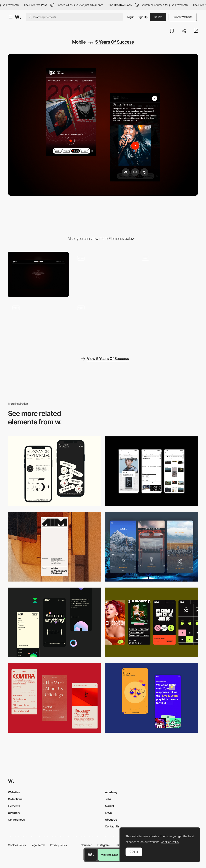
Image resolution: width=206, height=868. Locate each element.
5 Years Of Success (114, 42)
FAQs (108, 813)
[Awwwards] (18, 17)
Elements (14, 806)
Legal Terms (38, 845)
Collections (15, 799)
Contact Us (112, 826)
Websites (14, 792)
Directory (14, 813)
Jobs (108, 799)
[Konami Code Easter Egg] (103, 274)
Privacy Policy (59, 845)
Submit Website (183, 17)
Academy (111, 792)
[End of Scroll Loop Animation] (168, 274)
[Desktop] (38, 274)
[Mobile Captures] (151, 698)
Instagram (104, 845)
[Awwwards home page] (91, 855)
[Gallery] (103, 324)
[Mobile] (55, 471)
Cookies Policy (17, 845)
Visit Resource (110, 855)
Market (110, 806)
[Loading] (38, 324)
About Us (111, 820)
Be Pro (158, 17)
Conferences (16, 820)
